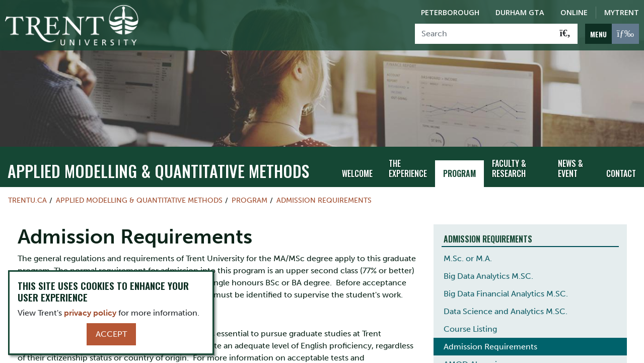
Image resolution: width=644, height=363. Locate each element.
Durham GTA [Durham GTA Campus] (520, 12)
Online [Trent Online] (574, 12)
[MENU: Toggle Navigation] (612, 34)
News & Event (570, 166)
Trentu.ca (27, 197)
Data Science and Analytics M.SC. (506, 308)
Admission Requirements (324, 197)
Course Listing (470, 326)
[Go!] (565, 34)
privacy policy (90, 313)
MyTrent (622, 12)
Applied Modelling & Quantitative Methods (158, 168)
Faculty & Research (509, 166)
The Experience (408, 166)
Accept (111, 334)
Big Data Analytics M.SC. (488, 273)
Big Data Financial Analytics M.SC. (506, 291)
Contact (621, 171)
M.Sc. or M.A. (468, 255)
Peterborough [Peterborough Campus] (450, 12)
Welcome (357, 171)
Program (459, 171)
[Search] (484, 34)
